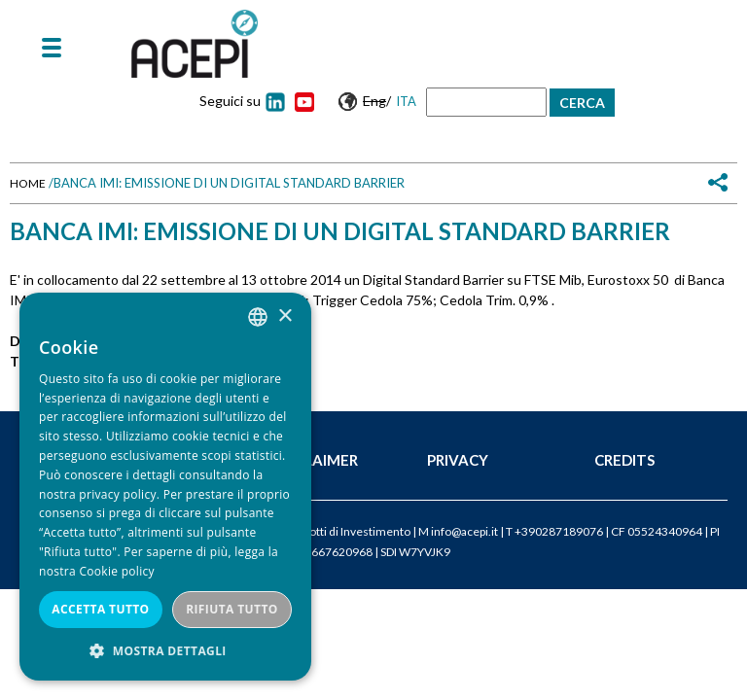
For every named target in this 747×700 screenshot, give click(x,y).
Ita (406, 101)
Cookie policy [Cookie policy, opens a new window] (116, 571)
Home (28, 183)
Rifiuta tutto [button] (232, 609)
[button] (165, 651)
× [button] (285, 316)
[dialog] (165, 487)
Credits (624, 460)
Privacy (458, 460)
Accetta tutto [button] (100, 609)
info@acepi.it (464, 531)
